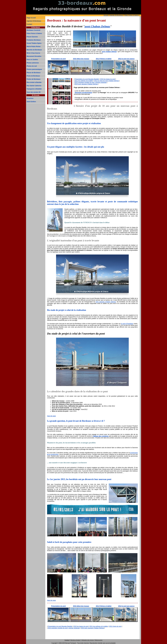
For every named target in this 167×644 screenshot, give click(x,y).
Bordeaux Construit (34, 30)
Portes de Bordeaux (34, 79)
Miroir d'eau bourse (33, 53)
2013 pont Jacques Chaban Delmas (86, 84)
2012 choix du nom (115, 626)
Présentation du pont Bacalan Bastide (87, 79)
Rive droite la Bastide (34, 82)
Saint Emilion (31, 102)
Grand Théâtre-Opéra (34, 43)
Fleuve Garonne (32, 37)
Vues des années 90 (34, 92)
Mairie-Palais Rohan (34, 47)
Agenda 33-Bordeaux (116, 15)
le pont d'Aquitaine (127, 324)
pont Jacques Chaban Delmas (106, 302)
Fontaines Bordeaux (34, 40)
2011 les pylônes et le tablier (84, 81)
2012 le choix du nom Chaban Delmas (107, 81)
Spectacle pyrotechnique (83, 93)
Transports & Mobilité (34, 89)
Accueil (106, 15)
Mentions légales (75, 640)
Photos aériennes (33, 63)
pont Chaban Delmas (97, 26)
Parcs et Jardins (32, 60)
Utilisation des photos (88, 640)
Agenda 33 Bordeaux (34, 21)
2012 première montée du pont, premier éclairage (91, 82)
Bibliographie (99, 640)
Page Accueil (31, 18)
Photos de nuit (32, 66)
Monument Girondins (34, 56)
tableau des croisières (101, 436)
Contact (29, 24)
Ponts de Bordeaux (33, 76)
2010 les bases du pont (108, 79)
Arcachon (30, 98)
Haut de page (51, 416)
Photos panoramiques (34, 69)
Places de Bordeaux (34, 73)
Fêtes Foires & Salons (132, 15)
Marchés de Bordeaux (34, 50)
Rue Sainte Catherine (34, 86)
